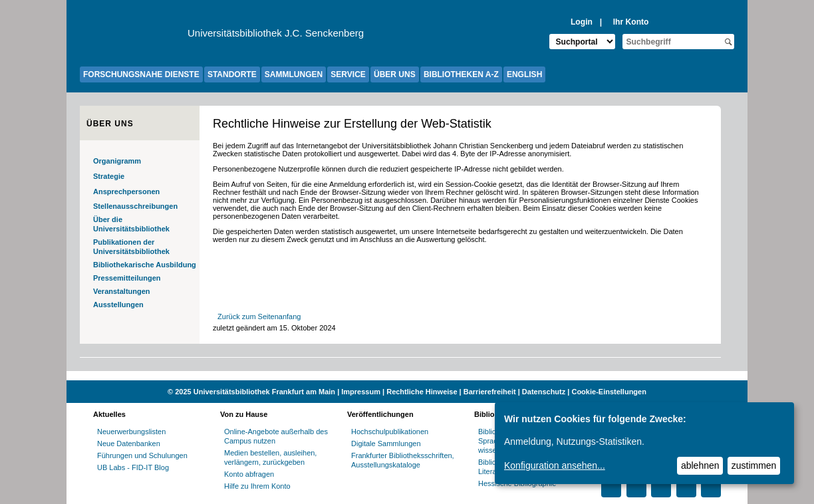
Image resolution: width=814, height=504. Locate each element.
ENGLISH (524, 74)
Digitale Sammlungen (386, 443)
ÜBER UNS (395, 74)
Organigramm (117, 161)
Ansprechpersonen (126, 191)
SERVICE (348, 74)
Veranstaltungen (122, 291)
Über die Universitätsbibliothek (131, 224)
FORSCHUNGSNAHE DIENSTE (141, 74)
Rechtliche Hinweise (422, 392)
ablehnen (700, 465)
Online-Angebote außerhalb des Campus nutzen (276, 436)
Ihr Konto (631, 22)
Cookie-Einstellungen (609, 392)
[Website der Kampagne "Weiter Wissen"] (407, 376)
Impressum (361, 392)
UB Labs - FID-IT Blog (133, 467)
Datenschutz (544, 392)
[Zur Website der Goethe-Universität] (134, 37)
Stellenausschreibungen (135, 206)
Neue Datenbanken (129, 443)
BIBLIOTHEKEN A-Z (461, 74)
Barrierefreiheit (490, 392)
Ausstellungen (118, 305)
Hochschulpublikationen (390, 432)
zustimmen (754, 465)
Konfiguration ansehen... (555, 465)
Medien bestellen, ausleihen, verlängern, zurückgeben (270, 457)
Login (582, 22)
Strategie (109, 176)
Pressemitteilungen (127, 278)
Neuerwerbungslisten (131, 432)
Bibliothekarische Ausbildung (145, 265)
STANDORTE (232, 74)
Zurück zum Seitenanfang (259, 316)
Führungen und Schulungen (142, 455)
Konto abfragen (249, 474)
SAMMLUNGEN (294, 74)
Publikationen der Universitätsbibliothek (131, 247)
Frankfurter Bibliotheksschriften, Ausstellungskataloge (403, 460)
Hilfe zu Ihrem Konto (257, 486)
